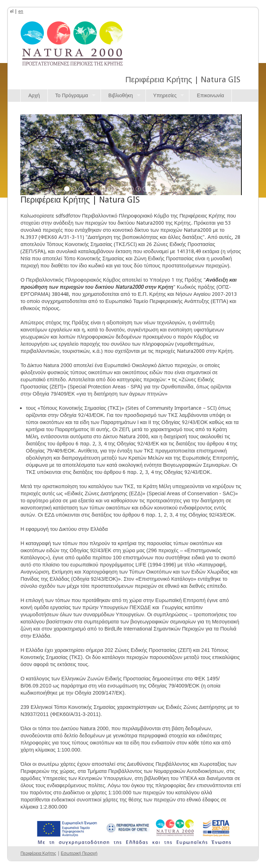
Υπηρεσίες (165, 95)
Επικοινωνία (210, 95)
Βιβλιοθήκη (121, 95)
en (21, 11)
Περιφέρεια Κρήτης (38, 853)
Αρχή (34, 95)
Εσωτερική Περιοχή (79, 853)
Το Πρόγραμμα (72, 95)
